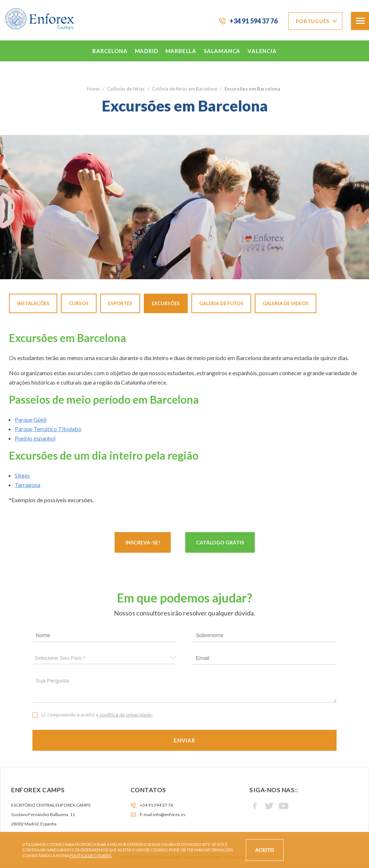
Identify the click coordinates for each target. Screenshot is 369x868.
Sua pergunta (185, 688)
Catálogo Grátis (220, 542)
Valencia (262, 51)
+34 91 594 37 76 (254, 21)
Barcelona (110, 51)
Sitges (22, 475)
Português (313, 21)
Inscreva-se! (143, 542)
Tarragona (28, 485)
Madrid (146, 51)
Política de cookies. (91, 856)
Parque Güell (31, 419)
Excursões (166, 303)
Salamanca (222, 51)
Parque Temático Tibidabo (48, 429)
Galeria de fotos (221, 303)
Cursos (79, 303)
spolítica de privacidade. (126, 714)
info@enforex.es (169, 814)
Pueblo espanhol (35, 438)
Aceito (265, 850)
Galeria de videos (286, 303)
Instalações (33, 303)
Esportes (120, 303)
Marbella (181, 51)
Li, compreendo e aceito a (97, 714)
